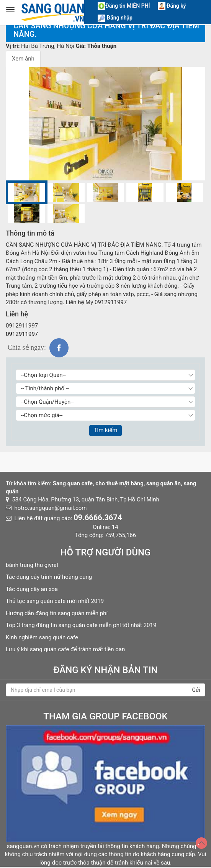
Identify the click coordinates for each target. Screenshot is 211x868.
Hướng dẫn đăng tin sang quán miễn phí (57, 613)
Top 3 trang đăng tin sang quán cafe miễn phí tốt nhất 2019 (81, 625)
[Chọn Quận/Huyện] (105, 402)
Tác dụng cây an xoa (32, 589)
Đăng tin (124, 6)
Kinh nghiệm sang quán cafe (42, 637)
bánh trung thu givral (32, 565)
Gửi (196, 690)
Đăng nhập (115, 18)
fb (59, 348)
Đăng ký (172, 6)
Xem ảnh (23, 59)
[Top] (201, 843)
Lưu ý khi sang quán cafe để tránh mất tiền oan (65, 649)
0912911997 (22, 334)
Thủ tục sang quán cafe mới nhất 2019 (55, 601)
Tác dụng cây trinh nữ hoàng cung (49, 577)
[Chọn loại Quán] (105, 375)
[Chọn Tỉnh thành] (105, 388)
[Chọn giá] (105, 415)
